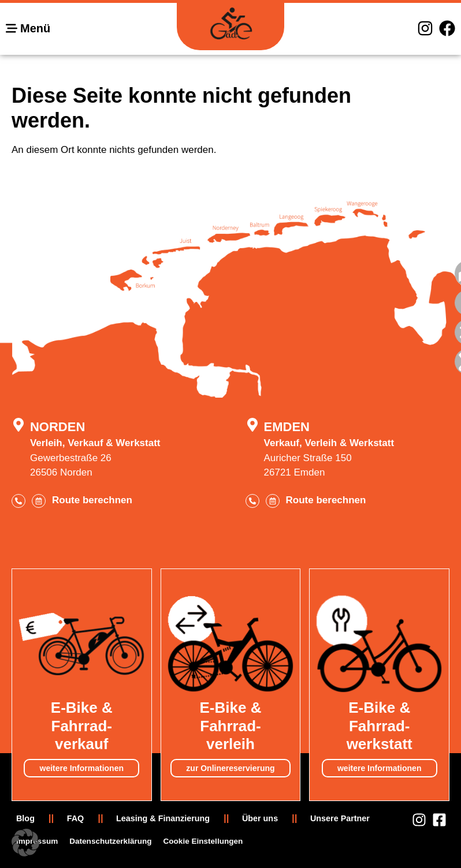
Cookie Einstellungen (203, 841)
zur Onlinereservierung (230, 768)
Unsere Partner (340, 818)
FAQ (76, 818)
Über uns (260, 818)
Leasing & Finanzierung (163, 818)
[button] (25, 843)
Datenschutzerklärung (110, 841)
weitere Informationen (82, 768)
